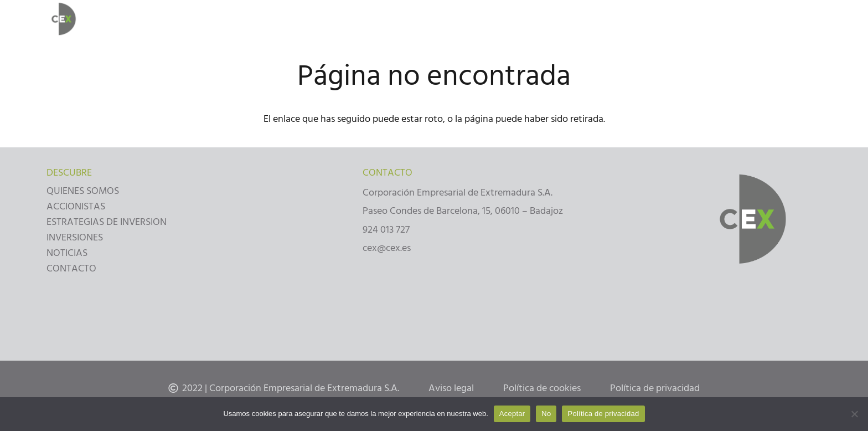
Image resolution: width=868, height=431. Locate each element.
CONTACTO (71, 268)
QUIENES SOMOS (83, 191)
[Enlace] (63, 19)
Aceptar (512, 414)
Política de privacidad (603, 414)
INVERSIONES (75, 237)
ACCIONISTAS (76, 206)
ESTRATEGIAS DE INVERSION (107, 222)
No (546, 414)
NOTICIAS (67, 253)
